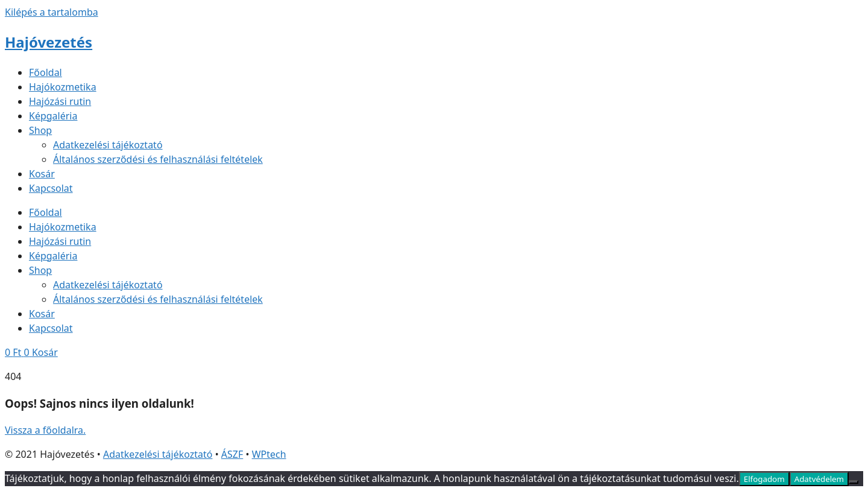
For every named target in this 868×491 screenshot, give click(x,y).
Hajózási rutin (60, 101)
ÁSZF (232, 454)
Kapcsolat (51, 188)
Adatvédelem (819, 479)
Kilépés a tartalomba (52, 12)
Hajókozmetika (63, 87)
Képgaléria (53, 116)
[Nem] (854, 482)
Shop (40, 130)
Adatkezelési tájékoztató (108, 145)
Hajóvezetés (49, 42)
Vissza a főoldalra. (45, 430)
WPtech (269, 454)
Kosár (42, 174)
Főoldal (46, 72)
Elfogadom (764, 479)
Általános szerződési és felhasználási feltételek (158, 159)
